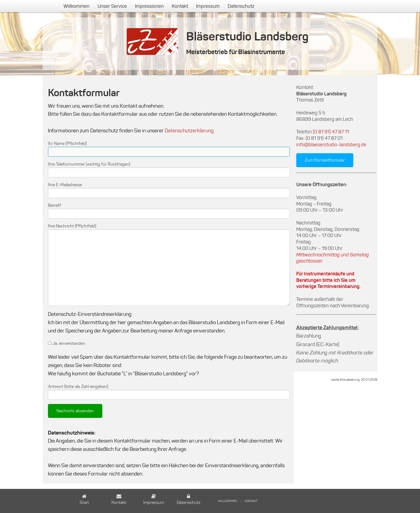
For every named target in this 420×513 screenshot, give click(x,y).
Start (84, 502)
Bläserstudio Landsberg (247, 36)
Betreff (55, 205)
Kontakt (180, 6)
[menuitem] (76, 6)
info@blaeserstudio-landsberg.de (331, 145)
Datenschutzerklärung (189, 131)
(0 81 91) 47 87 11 (331, 132)
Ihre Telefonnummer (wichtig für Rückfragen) (89, 164)
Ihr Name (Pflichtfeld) (67, 143)
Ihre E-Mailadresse (65, 185)
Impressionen (149, 6)
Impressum (208, 6)
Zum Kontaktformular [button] (325, 160)
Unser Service (112, 6)
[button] (84, 500)
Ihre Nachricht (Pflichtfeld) (72, 226)
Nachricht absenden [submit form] (75, 411)
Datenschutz (241, 6)
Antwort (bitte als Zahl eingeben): (78, 386)
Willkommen (76, 6)
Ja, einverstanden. (67, 343)
